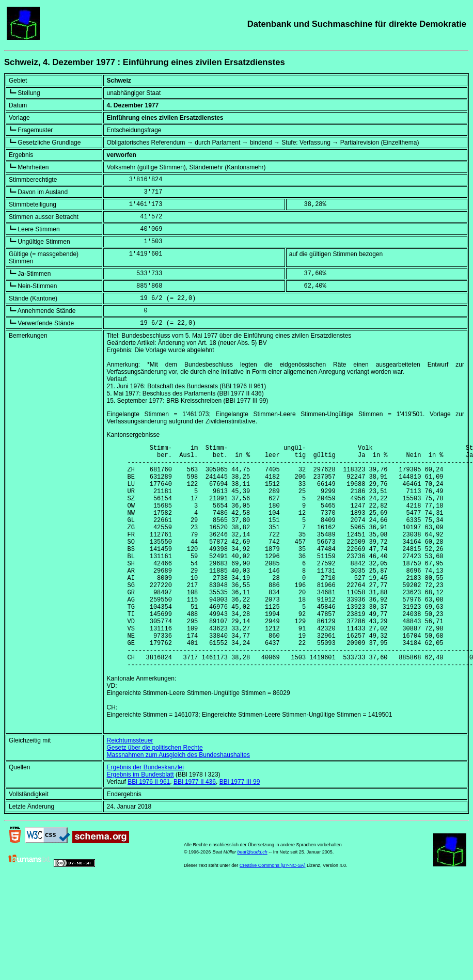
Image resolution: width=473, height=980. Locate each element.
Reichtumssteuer (130, 788)
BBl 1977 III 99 (240, 830)
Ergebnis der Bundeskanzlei (145, 815)
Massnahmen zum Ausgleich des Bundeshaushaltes (178, 803)
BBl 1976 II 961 (149, 830)
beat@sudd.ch (253, 900)
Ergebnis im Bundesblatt (140, 823)
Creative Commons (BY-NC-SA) (273, 913)
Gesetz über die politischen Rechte (154, 796)
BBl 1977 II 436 (195, 830)
